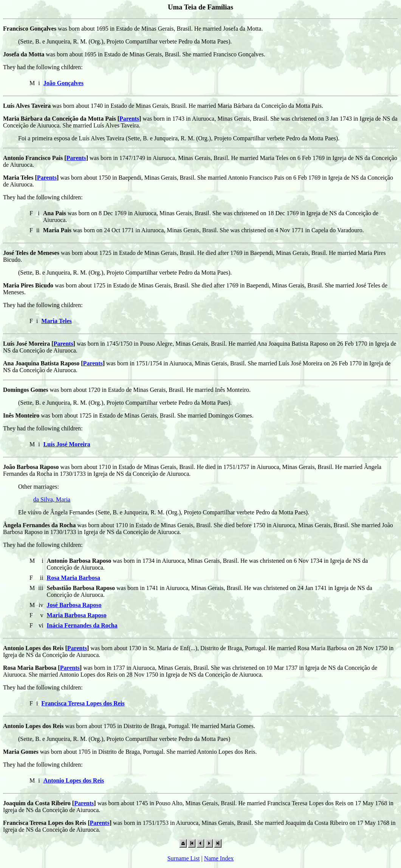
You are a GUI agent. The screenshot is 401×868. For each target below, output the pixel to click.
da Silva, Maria (52, 499)
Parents (129, 119)
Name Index (219, 858)
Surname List (184, 858)
